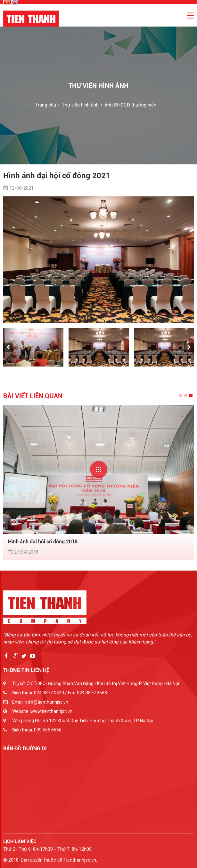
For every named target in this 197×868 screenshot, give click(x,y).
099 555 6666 (48, 730)
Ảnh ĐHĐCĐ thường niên (130, 105)
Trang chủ (46, 105)
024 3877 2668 (92, 693)
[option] (98, 260)
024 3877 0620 (49, 693)
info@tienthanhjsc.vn (47, 702)
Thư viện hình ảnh (80, 105)
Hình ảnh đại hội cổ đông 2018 (43, 542)
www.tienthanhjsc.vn (51, 711)
